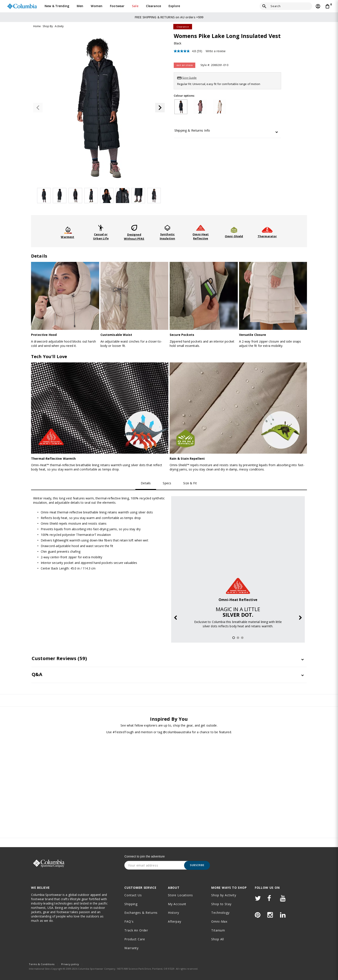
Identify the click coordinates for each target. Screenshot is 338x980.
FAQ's (129, 921)
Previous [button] (175, 618)
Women (97, 6)
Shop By (48, 26)
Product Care (135, 939)
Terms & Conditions (42, 964)
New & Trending (57, 6)
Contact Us (133, 895)
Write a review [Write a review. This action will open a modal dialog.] (216, 51)
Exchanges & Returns (141, 913)
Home (37, 26)
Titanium (218, 930)
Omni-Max (219, 921)
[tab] (227, 131)
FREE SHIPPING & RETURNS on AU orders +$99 (169, 17)
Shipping (131, 904)
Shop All (218, 939)
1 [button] (233, 638)
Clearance (153, 6)
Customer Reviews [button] (59, 658)
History (174, 913)
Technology (220, 913)
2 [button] (238, 638)
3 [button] (242, 638)
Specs (167, 483)
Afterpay (175, 921)
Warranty (131, 948)
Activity (59, 26)
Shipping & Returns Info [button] (192, 130)
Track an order (136, 930)
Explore (174, 6)
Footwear (117, 6)
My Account (177, 904)
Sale (135, 6)
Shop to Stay (221, 904)
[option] (238, 566)
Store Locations (180, 895)
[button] (160, 108)
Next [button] (300, 618)
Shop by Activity (224, 895)
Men (80, 6)
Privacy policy (70, 964)
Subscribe (197, 865)
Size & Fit (190, 483)
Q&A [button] (37, 674)
